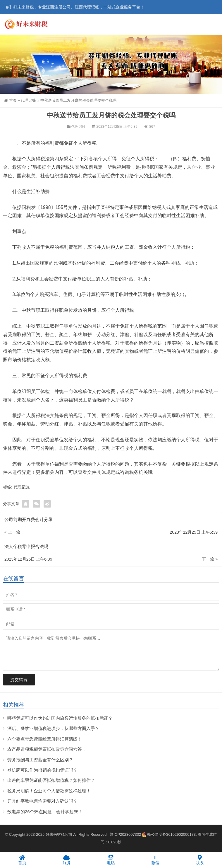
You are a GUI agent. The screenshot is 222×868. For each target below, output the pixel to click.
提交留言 (19, 680)
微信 (155, 860)
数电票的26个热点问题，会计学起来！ (45, 812)
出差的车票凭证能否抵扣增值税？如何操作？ (51, 780)
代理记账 (28, 100)
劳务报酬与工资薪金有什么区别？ (40, 760)
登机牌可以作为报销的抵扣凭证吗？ (42, 770)
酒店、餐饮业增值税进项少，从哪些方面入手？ (53, 728)
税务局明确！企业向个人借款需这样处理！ (49, 791)
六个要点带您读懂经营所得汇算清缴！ (45, 739)
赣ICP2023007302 (125, 834)
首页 (10, 100)
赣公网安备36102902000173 (169, 834)
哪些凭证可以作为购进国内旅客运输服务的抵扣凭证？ (60, 718)
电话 (111, 860)
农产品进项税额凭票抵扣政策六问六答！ (47, 749)
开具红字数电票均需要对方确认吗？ (42, 801)
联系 (200, 860)
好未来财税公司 (59, 834)
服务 (67, 860)
